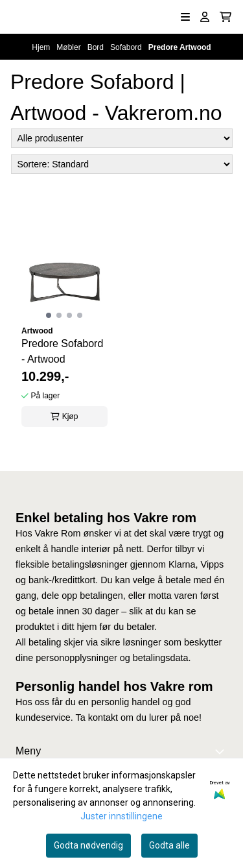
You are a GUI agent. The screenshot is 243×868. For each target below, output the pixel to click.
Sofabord (127, 47)
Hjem (42, 47)
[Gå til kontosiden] (205, 17)
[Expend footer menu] (222, 751)
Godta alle (169, 845)
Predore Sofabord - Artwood (62, 351)
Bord (97, 47)
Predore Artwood (180, 47)
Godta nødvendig (88, 845)
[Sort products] (122, 164)
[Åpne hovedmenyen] (185, 17)
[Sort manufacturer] (122, 138)
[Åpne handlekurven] (226, 17)
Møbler (70, 47)
